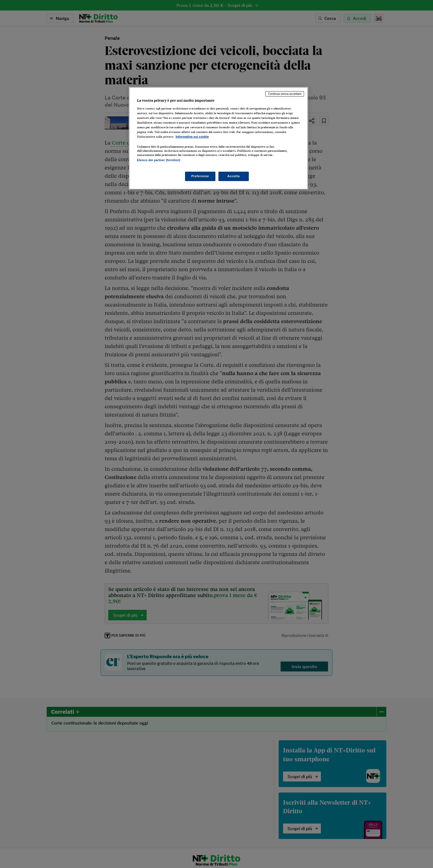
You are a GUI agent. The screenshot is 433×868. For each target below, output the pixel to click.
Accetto (234, 176)
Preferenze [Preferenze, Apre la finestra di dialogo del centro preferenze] (200, 176)
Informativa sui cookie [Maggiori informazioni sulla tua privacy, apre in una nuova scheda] (192, 137)
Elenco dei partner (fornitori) (159, 160)
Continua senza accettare (285, 94)
